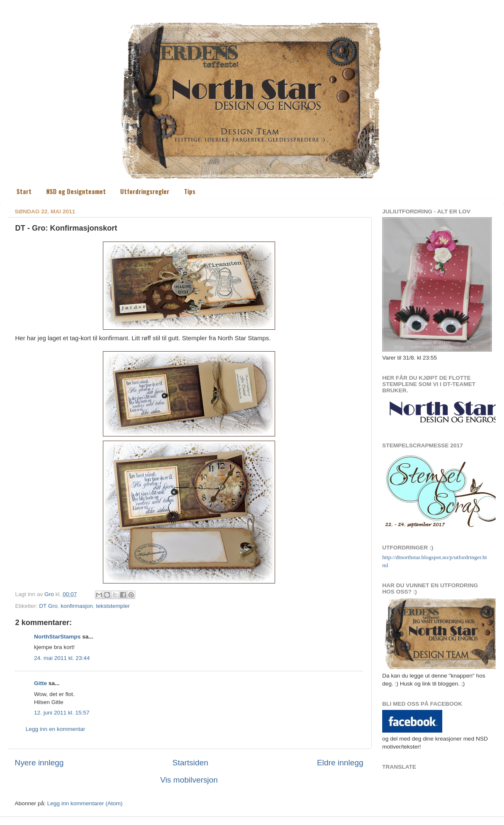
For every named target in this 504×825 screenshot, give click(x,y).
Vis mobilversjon (189, 780)
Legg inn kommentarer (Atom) (85, 803)
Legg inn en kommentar (55, 729)
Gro (50, 594)
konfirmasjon (77, 606)
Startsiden (190, 763)
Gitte (41, 683)
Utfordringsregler (145, 191)
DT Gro (48, 606)
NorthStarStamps (57, 637)
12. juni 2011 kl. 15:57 (62, 713)
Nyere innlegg (39, 763)
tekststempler (113, 606)
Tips (190, 191)
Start (24, 191)
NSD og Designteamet (76, 191)
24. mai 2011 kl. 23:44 (62, 658)
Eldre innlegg (340, 763)
